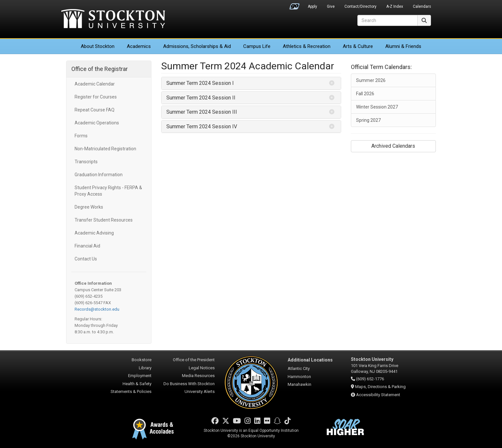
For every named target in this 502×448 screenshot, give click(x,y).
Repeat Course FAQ (95, 110)
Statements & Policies (131, 391)
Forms (81, 136)
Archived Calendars (393, 146)
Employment (140, 376)
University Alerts (200, 391)
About (98, 46)
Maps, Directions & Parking (380, 387)
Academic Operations (97, 123)
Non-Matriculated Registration (105, 149)
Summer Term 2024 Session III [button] (202, 112)
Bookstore (142, 360)
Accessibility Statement (378, 395)
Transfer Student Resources (104, 220)
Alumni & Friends (403, 46)
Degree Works (89, 207)
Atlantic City (299, 368)
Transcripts (86, 162)
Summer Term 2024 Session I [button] (200, 83)
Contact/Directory (360, 6)
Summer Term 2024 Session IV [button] (202, 126)
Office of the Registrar (100, 69)
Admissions (197, 46)
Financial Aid (87, 246)
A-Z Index (395, 6)
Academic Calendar (95, 84)
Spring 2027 (368, 120)
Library (145, 368)
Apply (312, 6)
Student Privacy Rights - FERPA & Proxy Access (108, 191)
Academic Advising (94, 233)
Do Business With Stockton (189, 384)
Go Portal (294, 5)
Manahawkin (299, 384)
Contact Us (86, 259)
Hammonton (299, 377)
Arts (358, 46)
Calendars (422, 6)
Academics (139, 46)
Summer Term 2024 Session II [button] (201, 98)
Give (331, 6)
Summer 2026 (371, 80)
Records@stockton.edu (97, 309)
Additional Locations (310, 360)
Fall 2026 (365, 94)
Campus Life (257, 46)
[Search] (388, 20)
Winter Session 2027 (377, 107)
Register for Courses (96, 97)
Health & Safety (137, 384)
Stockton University (113, 19)
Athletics (307, 46)
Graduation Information (99, 175)
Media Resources (198, 376)
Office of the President (194, 360)
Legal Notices (202, 368)
